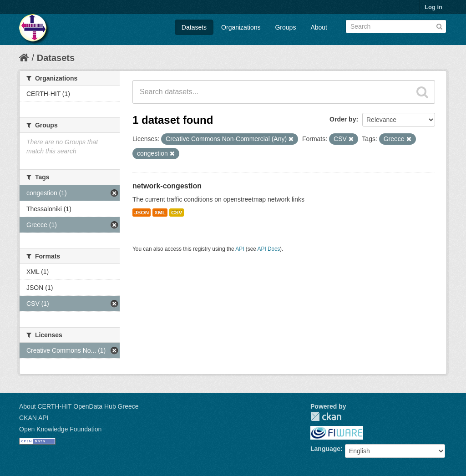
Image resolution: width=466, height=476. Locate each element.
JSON (142, 213)
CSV (177, 213)
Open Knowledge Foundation (60, 429)
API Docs (269, 249)
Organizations (241, 27)
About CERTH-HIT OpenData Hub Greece (79, 406)
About (319, 27)
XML (160, 213)
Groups (285, 27)
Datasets (194, 27)
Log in (433, 7)
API (240, 249)
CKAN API (34, 418)
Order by (343, 119)
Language (325, 449)
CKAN (326, 417)
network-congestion (167, 186)
